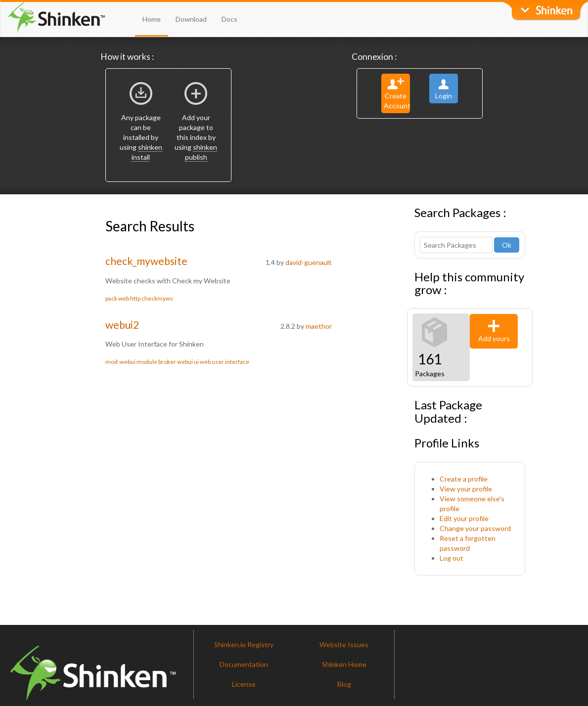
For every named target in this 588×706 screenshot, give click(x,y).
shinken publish (201, 152)
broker (167, 362)
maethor (319, 326)
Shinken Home (344, 664)
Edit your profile (464, 518)
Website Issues (344, 644)
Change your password (475, 528)
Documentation (244, 664)
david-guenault (309, 262)
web (124, 298)
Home (152, 19)
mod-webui (120, 362)
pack (111, 298)
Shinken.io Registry (244, 644)
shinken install (147, 152)
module (147, 362)
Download (191, 19)
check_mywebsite (146, 261)
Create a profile (464, 479)
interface (237, 362)
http (135, 298)
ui (196, 362)
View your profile (466, 489)
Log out (452, 558)
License (244, 684)
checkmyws (157, 298)
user (218, 362)
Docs (229, 19)
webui (185, 362)
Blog (344, 684)
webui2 (122, 325)
